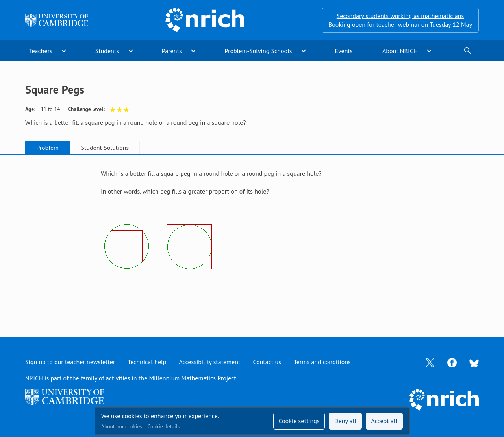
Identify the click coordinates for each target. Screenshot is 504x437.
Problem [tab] (47, 148)
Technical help (147, 362)
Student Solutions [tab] (105, 148)
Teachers (41, 51)
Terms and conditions (322, 362)
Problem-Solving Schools (258, 51)
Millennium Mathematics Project (192, 378)
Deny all (345, 421)
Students (107, 51)
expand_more (64, 51)
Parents (172, 51)
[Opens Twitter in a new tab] (430, 362)
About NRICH (400, 51)
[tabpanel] (252, 239)
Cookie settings (299, 421)
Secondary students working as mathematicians (400, 16)
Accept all (384, 421)
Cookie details (164, 426)
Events (344, 51)
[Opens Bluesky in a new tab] (474, 362)
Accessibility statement (209, 362)
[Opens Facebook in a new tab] (452, 362)
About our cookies (122, 426)
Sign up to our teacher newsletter (70, 362)
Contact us (267, 362)
